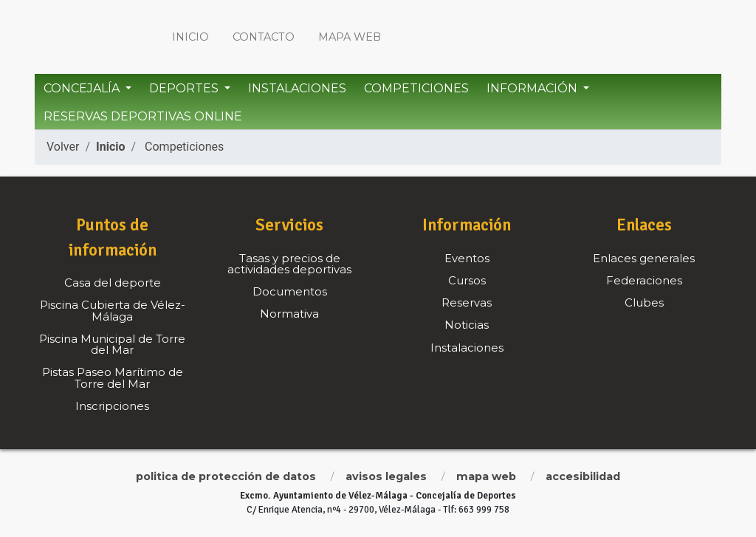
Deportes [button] (185, 88)
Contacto (264, 37)
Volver (63, 147)
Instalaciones (297, 88)
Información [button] (533, 88)
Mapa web (350, 37)
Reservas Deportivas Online (143, 116)
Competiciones (416, 88)
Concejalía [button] (83, 88)
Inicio (190, 37)
